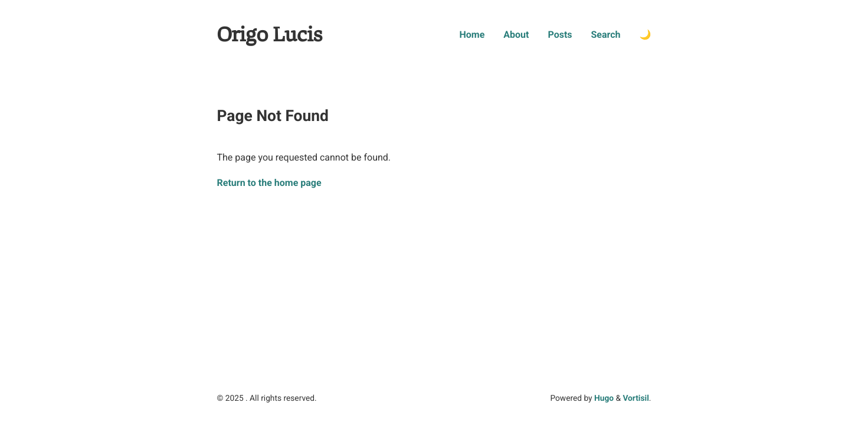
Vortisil (636, 398)
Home (472, 35)
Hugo (604, 398)
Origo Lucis (270, 35)
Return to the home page (269, 183)
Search (606, 35)
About (516, 35)
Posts (560, 35)
